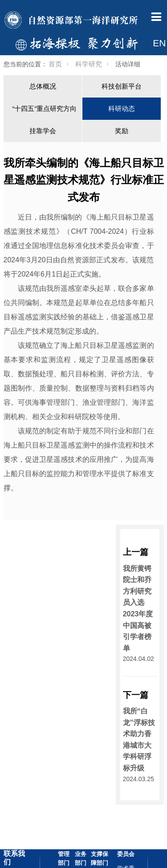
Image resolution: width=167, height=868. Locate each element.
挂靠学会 (43, 131)
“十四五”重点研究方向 (45, 108)
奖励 (122, 131)
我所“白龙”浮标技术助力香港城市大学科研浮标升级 (139, 740)
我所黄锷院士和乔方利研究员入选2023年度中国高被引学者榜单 (138, 608)
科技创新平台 (122, 86)
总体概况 (43, 86)
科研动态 (122, 108)
